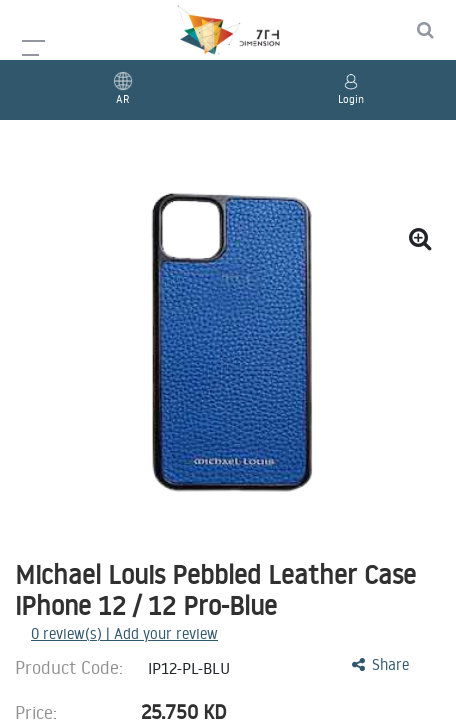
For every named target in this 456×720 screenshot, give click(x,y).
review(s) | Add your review (124, 633)
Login (351, 99)
